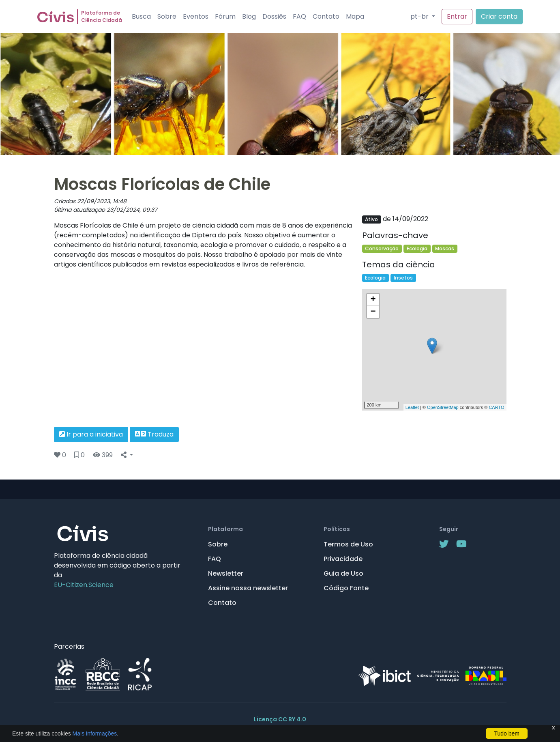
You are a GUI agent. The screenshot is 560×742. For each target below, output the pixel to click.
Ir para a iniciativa (91, 434)
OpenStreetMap (443, 407)
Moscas (445, 248)
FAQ (299, 16)
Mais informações (94, 733)
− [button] (373, 312)
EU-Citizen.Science (84, 585)
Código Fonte (346, 588)
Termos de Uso (348, 544)
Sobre (167, 16)
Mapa (355, 16)
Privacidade (343, 559)
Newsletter (226, 573)
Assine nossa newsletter (248, 588)
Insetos (403, 278)
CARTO (496, 407)
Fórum (225, 16)
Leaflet (412, 407)
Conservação (382, 248)
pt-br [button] (420, 16)
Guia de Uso (343, 573)
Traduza (154, 434)
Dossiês (274, 16)
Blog (249, 16)
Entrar (457, 16)
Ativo (371, 219)
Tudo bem (507, 733)
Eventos (196, 16)
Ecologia (417, 248)
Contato (326, 16)
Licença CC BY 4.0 (280, 719)
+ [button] (373, 300)
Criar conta (499, 16)
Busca (141, 16)
